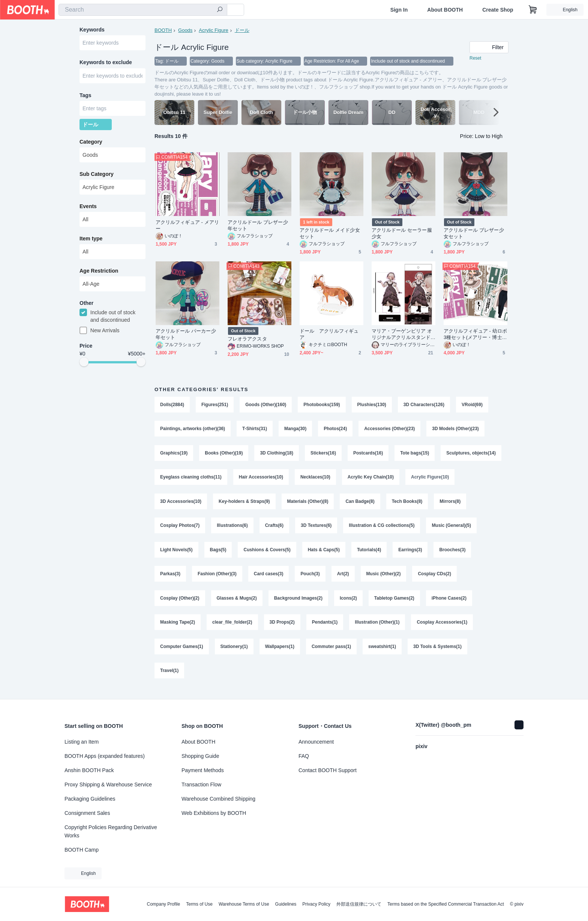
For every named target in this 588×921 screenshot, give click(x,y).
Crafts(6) (274, 529)
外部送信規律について (359, 904)
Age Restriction (99, 273)
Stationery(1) (234, 652)
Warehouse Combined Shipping (218, 799)
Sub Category (97, 176)
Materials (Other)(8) (308, 504)
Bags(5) (218, 553)
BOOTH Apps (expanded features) (105, 756)
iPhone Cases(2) (449, 603)
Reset (475, 58)
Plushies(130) (372, 405)
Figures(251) (215, 405)
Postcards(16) (368, 454)
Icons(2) (348, 603)
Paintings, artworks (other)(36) (193, 430)
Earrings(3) (410, 553)
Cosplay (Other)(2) (180, 603)
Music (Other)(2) (384, 578)
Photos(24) (336, 430)
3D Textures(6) (316, 529)
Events (88, 208)
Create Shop (498, 10)
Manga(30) (295, 430)
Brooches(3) (453, 553)
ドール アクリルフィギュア (329, 334)
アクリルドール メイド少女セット (330, 234)
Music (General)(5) (452, 529)
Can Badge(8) (360, 504)
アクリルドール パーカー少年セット (186, 334)
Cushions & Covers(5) (267, 553)
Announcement (316, 742)
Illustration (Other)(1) (377, 628)
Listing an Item (82, 742)
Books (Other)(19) (224, 454)
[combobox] (143, 10)
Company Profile (163, 904)
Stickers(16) (323, 454)
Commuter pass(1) (331, 652)
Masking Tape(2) (178, 628)
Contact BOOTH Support (328, 770)
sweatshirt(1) (382, 652)
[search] (220, 10)
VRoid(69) (472, 405)
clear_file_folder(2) (232, 628)
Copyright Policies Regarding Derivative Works (111, 831)
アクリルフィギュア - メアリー (187, 226)
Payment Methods (203, 770)
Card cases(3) (269, 578)
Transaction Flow (201, 784)
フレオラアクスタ (247, 339)
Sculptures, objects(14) (471, 454)
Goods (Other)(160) (266, 405)
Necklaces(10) (315, 479)
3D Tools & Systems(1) (438, 652)
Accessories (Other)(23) (390, 430)
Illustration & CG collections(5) (382, 529)
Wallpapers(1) (280, 652)
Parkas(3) (170, 578)
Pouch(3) (310, 578)
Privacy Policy (316, 904)
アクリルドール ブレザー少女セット (474, 234)
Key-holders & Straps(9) (244, 504)
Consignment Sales (87, 813)
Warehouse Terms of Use (244, 904)
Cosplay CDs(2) (435, 578)
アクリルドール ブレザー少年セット (258, 226)
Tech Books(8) (407, 504)
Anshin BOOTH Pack (89, 770)
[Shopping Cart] (533, 10)
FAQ (304, 756)
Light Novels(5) (176, 553)
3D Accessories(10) (181, 504)
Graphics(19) (174, 454)
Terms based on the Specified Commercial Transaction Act (446, 904)
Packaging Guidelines (90, 799)
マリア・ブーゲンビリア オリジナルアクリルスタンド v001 (403, 335)
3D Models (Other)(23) (456, 430)
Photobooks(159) (322, 405)
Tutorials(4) (369, 553)
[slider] (84, 364)
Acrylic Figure (214, 30)
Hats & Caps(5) (324, 553)
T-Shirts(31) (255, 430)
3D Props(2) (282, 628)
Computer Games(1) (182, 652)
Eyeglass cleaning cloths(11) (191, 479)
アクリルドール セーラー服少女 (402, 234)
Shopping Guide (200, 756)
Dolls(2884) (172, 405)
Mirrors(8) (450, 504)
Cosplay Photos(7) (180, 529)
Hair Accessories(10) (261, 479)
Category (91, 144)
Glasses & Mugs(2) (237, 603)
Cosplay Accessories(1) (442, 628)
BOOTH (163, 30)
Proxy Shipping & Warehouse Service (108, 784)
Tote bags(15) (415, 454)
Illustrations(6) (232, 529)
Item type (91, 240)
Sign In (399, 10)
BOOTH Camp (82, 850)
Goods (185, 30)
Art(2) (343, 578)
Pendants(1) (325, 628)
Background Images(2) (298, 603)
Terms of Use (199, 904)
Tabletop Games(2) (394, 603)
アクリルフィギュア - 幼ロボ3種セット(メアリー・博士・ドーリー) (475, 335)
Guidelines (286, 904)
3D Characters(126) (424, 405)
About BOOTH (445, 10)
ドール (242, 30)
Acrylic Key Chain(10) (371, 479)
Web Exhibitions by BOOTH (214, 813)
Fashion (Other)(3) (217, 578)
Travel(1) (169, 677)
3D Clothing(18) (277, 454)
